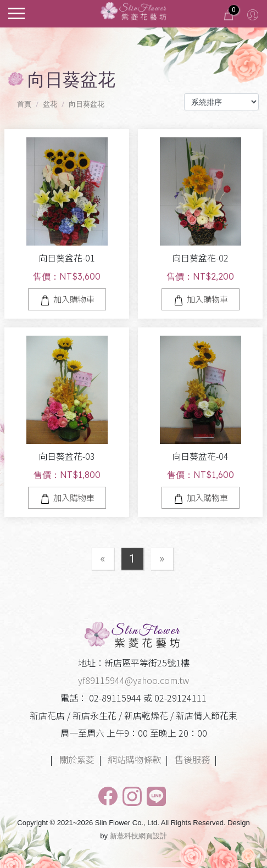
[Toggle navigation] (16, 12)
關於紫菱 (77, 759)
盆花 (50, 104)
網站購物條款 (135, 759)
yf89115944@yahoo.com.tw (133, 680)
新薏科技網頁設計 (138, 836)
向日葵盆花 (87, 104)
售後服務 (192, 759)
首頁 (24, 104)
